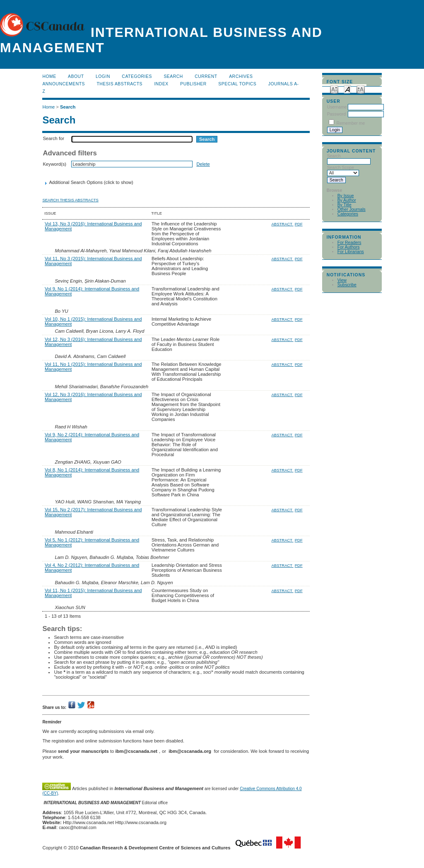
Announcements (64, 84)
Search (173, 76)
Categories (348, 214)
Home (49, 76)
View (342, 280)
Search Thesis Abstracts (70, 200)
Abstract (282, 224)
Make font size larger (361, 89)
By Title (344, 205)
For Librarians (351, 252)
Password (337, 114)
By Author (347, 200)
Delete (203, 164)
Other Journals (352, 209)
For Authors (349, 247)
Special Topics (237, 84)
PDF (299, 224)
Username (337, 107)
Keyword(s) (54, 164)
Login (103, 76)
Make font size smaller (334, 89)
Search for (53, 138)
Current (206, 76)
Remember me (351, 123)
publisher (193, 84)
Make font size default (347, 89)
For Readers (349, 243)
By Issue (346, 196)
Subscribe (347, 285)
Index (161, 84)
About (76, 76)
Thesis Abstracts (119, 84)
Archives (241, 76)
